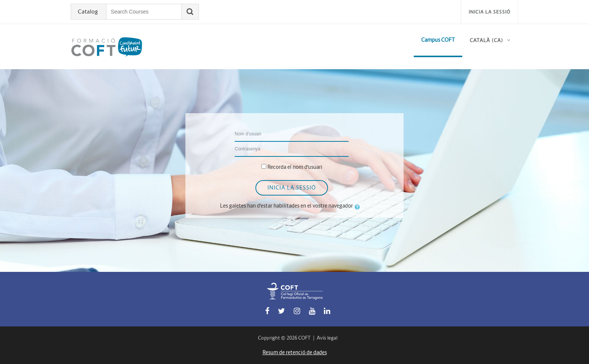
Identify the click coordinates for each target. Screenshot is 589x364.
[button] (359, 207)
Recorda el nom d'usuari (295, 167)
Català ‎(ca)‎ (487, 40)
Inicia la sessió (490, 12)
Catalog (88, 12)
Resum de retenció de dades (295, 352)
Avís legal (327, 338)
